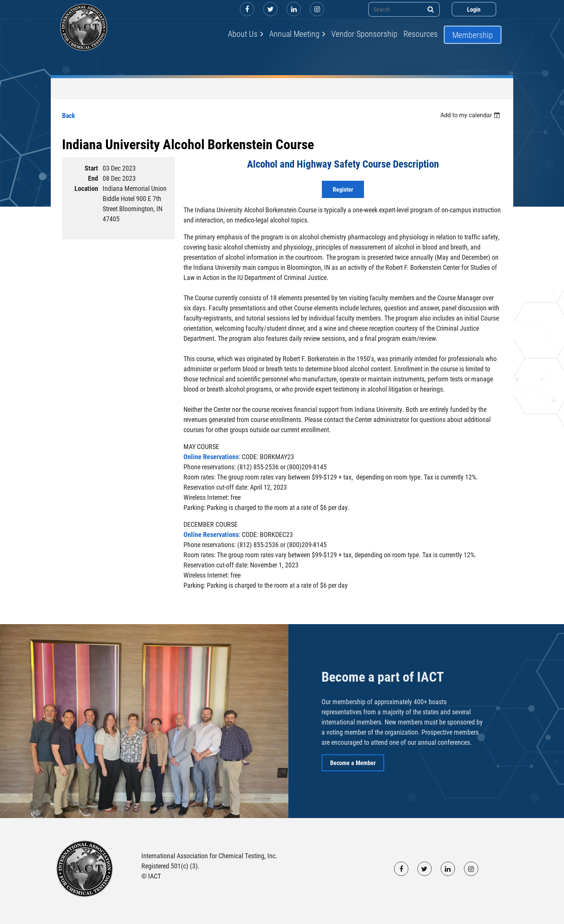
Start (91, 168)
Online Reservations (211, 457)
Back (69, 115)
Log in (474, 9)
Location (86, 188)
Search (431, 9)
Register (343, 189)
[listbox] (471, 115)
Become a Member (353, 763)
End (93, 178)
